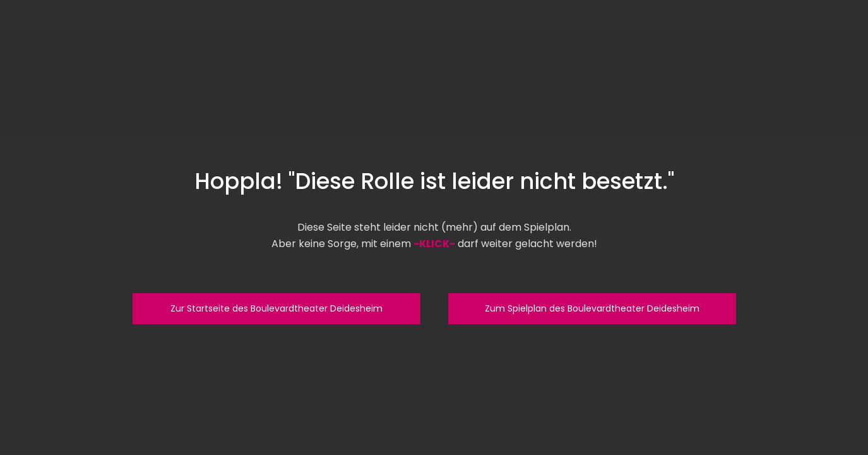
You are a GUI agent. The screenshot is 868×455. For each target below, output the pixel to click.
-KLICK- (434, 244)
